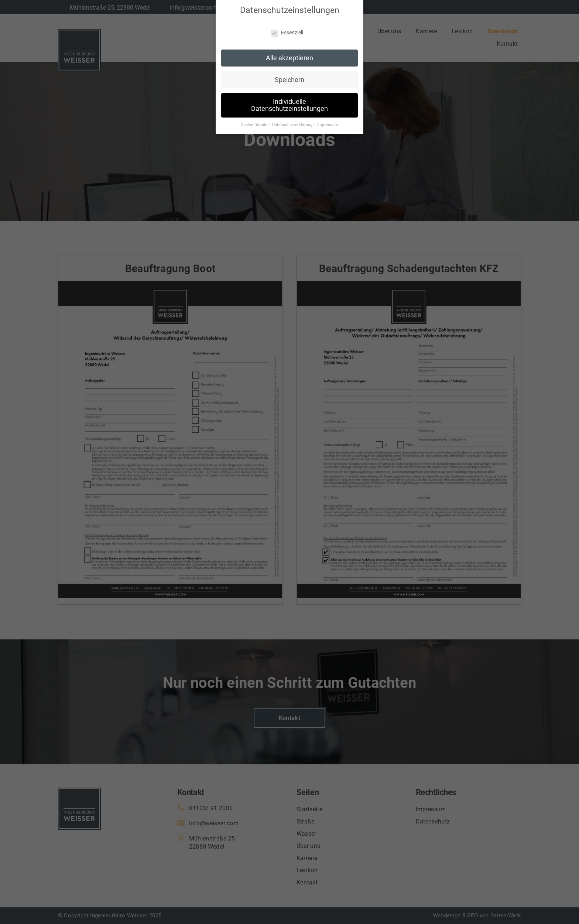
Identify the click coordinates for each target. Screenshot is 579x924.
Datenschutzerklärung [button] (293, 120)
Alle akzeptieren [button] (289, 52)
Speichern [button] (289, 74)
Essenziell (287, 27)
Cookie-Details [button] (255, 120)
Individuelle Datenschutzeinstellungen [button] (289, 100)
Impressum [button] (328, 120)
